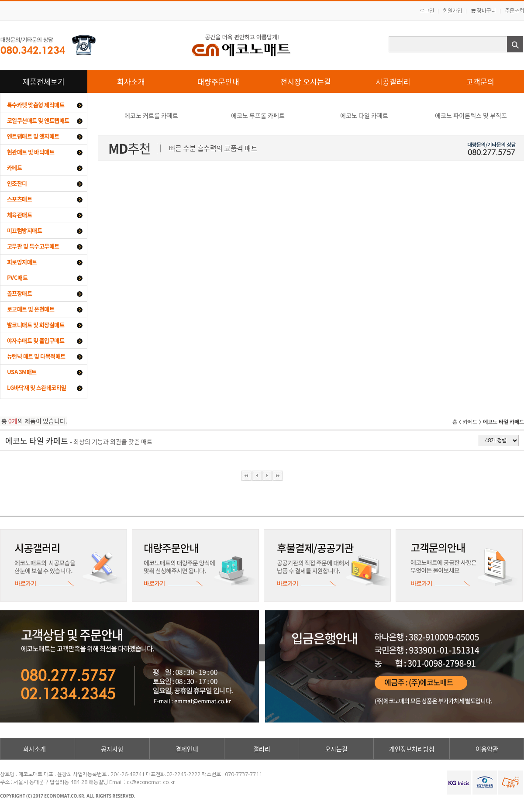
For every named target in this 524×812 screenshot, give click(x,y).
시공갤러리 (393, 81)
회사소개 (131, 81)
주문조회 (514, 11)
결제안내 (187, 749)
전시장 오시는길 (306, 81)
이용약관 (487, 749)
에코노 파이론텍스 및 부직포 (471, 115)
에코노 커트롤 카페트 (151, 115)
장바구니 (483, 11)
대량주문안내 (218, 81)
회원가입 (452, 11)
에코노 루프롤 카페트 (258, 115)
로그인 (427, 11)
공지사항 (112, 749)
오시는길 (336, 749)
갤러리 (262, 749)
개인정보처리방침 (412, 749)
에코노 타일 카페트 (364, 115)
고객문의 (480, 81)
